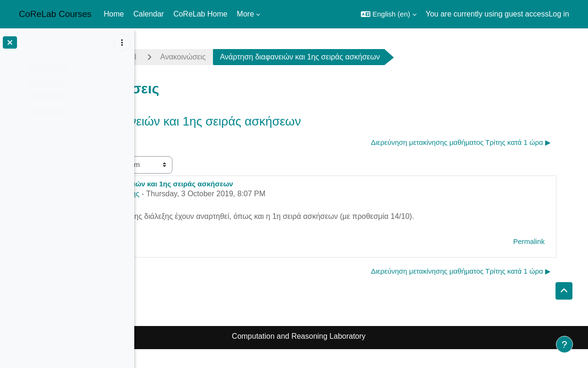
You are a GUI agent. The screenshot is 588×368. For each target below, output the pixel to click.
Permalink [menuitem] (550, 241)
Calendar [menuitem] (149, 14)
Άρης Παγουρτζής (214, 194)
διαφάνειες (201, 216)
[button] (388, 14)
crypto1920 (171, 57)
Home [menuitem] (114, 14)
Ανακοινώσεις (287, 57)
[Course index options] (122, 42)
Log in (559, 14)
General (227, 57)
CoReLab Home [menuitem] (200, 14)
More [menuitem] (245, 14)
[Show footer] (564, 344)
